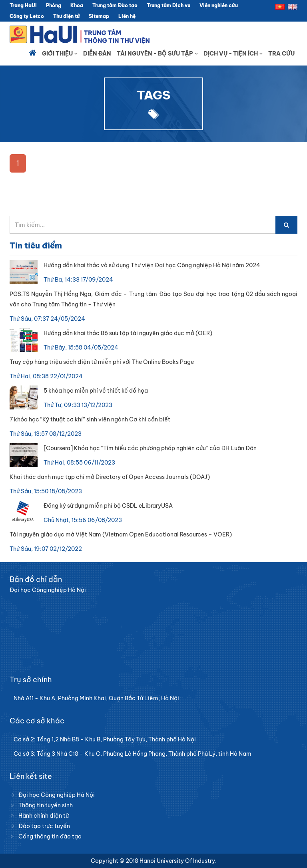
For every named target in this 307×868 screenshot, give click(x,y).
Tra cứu (281, 54)
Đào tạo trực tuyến (44, 826)
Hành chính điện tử (44, 816)
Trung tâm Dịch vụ (168, 5)
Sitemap (99, 16)
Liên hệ (127, 16)
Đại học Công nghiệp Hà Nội (57, 795)
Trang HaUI (23, 5)
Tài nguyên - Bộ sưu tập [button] (157, 54)
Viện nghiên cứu (219, 5)
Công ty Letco (27, 16)
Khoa (77, 5)
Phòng (54, 5)
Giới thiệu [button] (60, 54)
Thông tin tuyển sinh (46, 805)
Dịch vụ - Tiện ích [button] (233, 54)
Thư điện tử (66, 16)
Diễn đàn (97, 54)
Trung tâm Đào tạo (115, 5)
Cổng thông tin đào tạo (50, 836)
